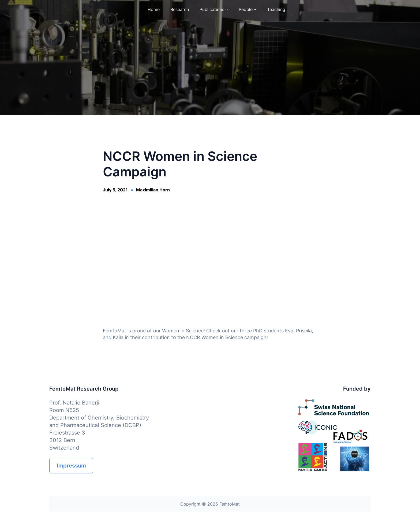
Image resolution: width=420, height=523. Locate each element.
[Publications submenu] (227, 9)
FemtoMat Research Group (84, 389)
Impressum (71, 466)
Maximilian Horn (153, 190)
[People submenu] (255, 9)
